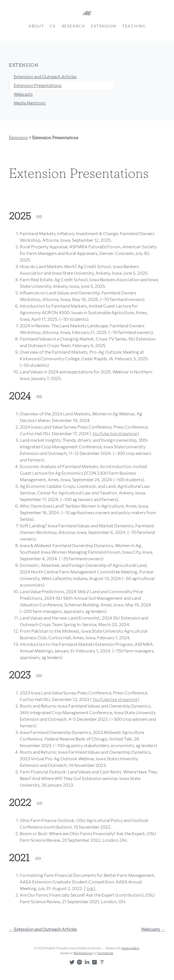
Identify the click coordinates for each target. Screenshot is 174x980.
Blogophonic (83, 953)
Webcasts (23, 94)
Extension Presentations (38, 85)
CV (53, 26)
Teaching (134, 26)
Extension (104, 26)
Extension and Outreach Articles (45, 76)
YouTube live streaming (115, 433)
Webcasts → (153, 929)
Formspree (105, 953)
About (36, 26)
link (90, 888)
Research (74, 26)
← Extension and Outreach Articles (43, 929)
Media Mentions (30, 103)
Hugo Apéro (130, 948)
